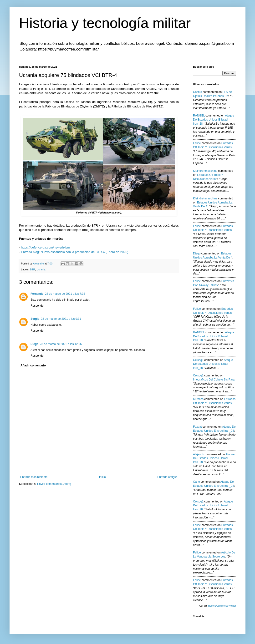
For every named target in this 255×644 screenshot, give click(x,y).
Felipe (197, 143)
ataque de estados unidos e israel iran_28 (214, 120)
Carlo (196, 482)
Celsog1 (198, 360)
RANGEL (199, 116)
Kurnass (198, 399)
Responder (38, 306)
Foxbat (197, 427)
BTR (33, 269)
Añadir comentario (33, 365)
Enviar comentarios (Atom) (54, 484)
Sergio (35, 319)
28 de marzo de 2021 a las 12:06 (61, 344)
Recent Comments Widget (222, 606)
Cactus (197, 92)
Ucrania (41, 269)
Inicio (102, 477)
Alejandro (199, 454)
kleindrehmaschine (205, 171)
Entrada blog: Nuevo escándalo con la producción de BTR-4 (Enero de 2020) (75, 252)
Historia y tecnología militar (105, 23)
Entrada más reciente (34, 477)
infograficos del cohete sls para (214, 380)
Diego (34, 344)
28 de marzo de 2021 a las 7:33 (65, 294)
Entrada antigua (167, 477)
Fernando (37, 294)
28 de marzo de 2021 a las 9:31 (61, 319)
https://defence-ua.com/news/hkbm (45, 247)
